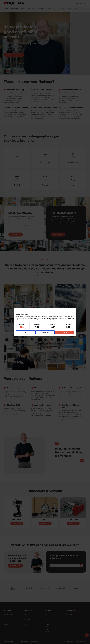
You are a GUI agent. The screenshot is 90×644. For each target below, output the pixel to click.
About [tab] (66, 310)
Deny (25, 332)
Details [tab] (45, 310)
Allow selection (45, 332)
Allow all (65, 332)
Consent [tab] (24, 310)
